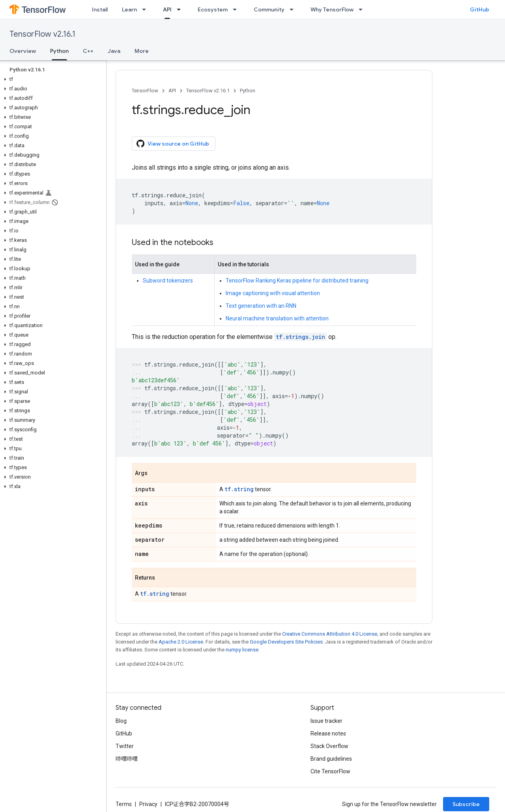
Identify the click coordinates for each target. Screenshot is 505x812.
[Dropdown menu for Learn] (146, 9)
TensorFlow (145, 91)
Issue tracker (326, 721)
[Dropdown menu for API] (181, 9)
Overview (23, 51)
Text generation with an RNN (261, 306)
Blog (121, 721)
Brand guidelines (331, 759)
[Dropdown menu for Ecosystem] (237, 9)
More (142, 51)
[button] (51, 79)
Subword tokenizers (168, 281)
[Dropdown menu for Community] (294, 9)
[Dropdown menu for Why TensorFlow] (363, 9)
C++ (88, 51)
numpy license (242, 650)
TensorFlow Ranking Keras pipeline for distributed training (297, 281)
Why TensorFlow (332, 9)
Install (100, 9)
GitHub (480, 9)
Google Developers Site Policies (286, 642)
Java (114, 51)
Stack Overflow (329, 746)
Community (269, 9)
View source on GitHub (173, 144)
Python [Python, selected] (59, 51)
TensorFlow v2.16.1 (42, 34)
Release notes (328, 733)
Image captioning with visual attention (273, 293)
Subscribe (466, 804)
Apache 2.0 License (181, 642)
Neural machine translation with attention (277, 318)
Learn (129, 9)
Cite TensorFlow (330, 771)
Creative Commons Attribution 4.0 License (330, 634)
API (172, 91)
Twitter (125, 746)
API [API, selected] (167, 9)
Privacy (148, 804)
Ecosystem (213, 9)
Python (248, 91)
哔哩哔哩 (127, 759)
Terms (124, 804)
